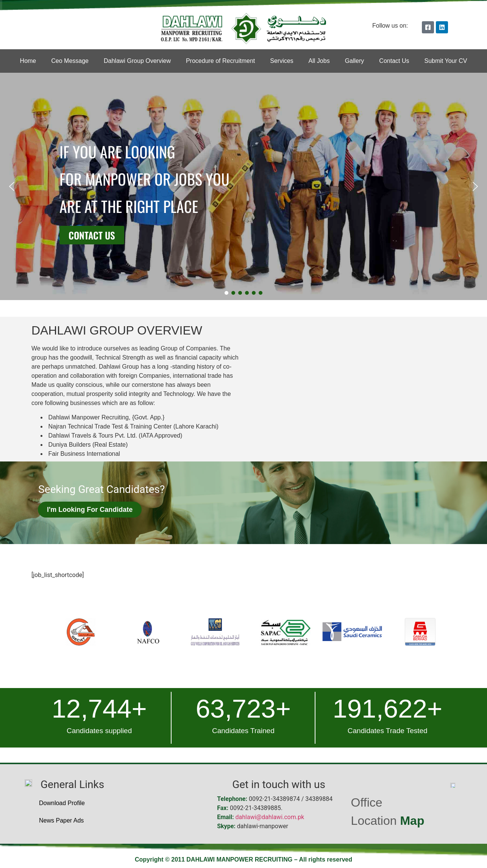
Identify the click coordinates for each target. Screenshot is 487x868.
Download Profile (62, 803)
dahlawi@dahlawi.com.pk (270, 817)
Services (282, 61)
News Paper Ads (61, 820)
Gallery (355, 61)
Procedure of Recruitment (220, 61)
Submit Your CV (446, 61)
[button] (12, 186)
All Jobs (319, 61)
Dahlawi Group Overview (137, 61)
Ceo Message (70, 61)
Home (28, 61)
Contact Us (394, 61)
